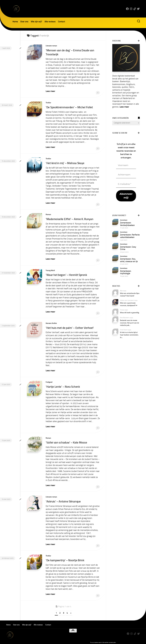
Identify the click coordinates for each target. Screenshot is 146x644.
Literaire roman (51, 46)
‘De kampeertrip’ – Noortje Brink (66, 558)
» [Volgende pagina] (71, 611)
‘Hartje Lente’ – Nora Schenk (63, 385)
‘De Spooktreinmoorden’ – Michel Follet (70, 107)
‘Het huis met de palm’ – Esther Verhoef (70, 326)
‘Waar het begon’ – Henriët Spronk (67, 274)
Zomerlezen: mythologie (126, 272)
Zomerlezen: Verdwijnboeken (127, 224)
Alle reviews (50, 22)
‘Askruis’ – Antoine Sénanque (63, 499)
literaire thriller (51, 322)
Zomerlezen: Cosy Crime (128, 248)
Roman (48, 214)
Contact (62, 22)
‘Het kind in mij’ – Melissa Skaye (65, 162)
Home (15, 22)
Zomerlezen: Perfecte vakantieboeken (130, 236)
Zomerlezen (124, 220)
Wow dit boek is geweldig (130, 313)
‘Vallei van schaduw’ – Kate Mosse (67, 441)
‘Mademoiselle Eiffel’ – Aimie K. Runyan (70, 218)
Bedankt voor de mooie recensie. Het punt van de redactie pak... (130, 323)
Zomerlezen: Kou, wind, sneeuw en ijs (129, 260)
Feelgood (49, 381)
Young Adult (50, 269)
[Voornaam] (126, 165)
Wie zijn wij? (36, 22)
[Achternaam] (126, 175)
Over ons (24, 22)
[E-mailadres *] (126, 184)
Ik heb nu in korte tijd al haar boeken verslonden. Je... (129, 335)
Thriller (48, 102)
